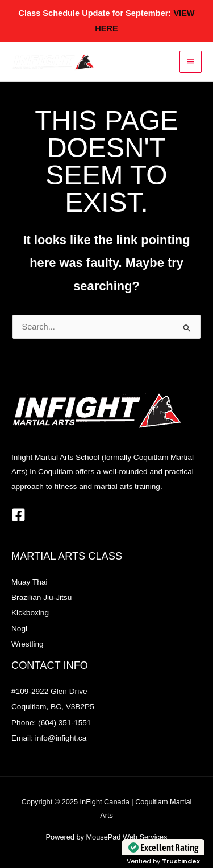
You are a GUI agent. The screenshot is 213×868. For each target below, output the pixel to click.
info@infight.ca (61, 738)
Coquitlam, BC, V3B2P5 (53, 707)
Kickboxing (30, 613)
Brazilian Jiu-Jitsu (41, 597)
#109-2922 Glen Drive (49, 691)
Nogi (19, 629)
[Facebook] (18, 515)
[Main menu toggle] (191, 62)
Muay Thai (30, 582)
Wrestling (28, 644)
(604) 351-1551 (64, 723)
